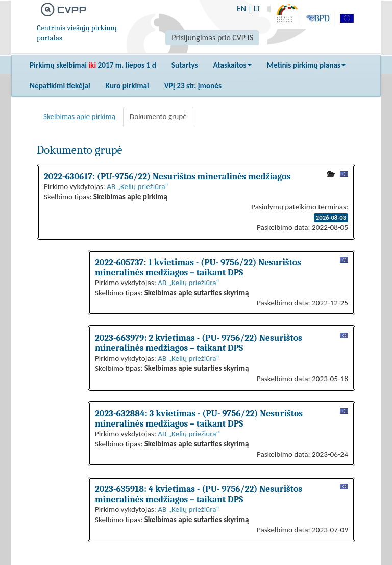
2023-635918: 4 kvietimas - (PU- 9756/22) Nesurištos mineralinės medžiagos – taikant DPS (199, 494)
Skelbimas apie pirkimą (79, 116)
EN (241, 8)
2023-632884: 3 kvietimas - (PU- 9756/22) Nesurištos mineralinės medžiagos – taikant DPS (199, 418)
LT (257, 8)
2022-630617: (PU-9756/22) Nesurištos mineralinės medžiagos (167, 176)
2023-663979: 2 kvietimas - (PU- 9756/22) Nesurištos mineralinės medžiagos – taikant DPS (199, 343)
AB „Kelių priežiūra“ (137, 186)
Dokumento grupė (158, 116)
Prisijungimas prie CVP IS (212, 38)
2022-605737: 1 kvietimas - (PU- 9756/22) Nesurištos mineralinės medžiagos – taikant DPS (198, 267)
